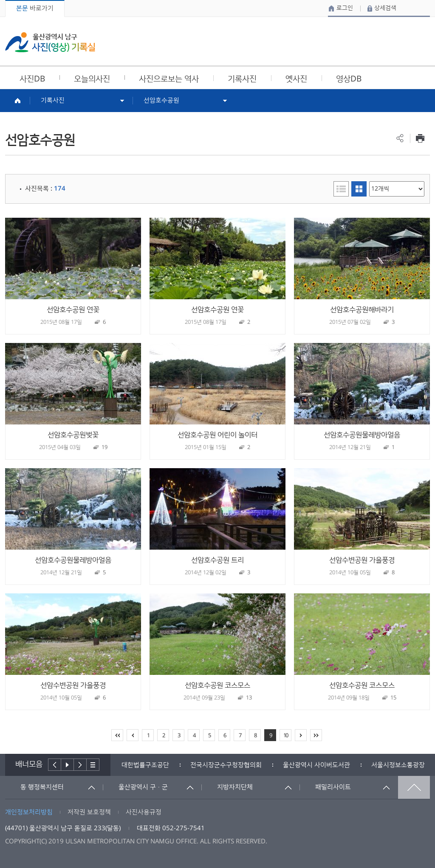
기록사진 (53, 100)
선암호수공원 (161, 100)
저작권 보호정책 (89, 812)
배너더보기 (93, 765)
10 (285, 736)
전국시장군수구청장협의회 (226, 765)
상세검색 (385, 8)
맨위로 (414, 787)
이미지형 (359, 189)
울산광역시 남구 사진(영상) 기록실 (50, 42)
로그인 (345, 8)
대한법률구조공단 (145, 765)
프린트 (420, 138)
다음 (80, 765)
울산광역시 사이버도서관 (316, 765)
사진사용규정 (144, 812)
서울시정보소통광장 (398, 765)
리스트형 (341, 189)
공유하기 (400, 138)
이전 (55, 765)
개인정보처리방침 (29, 812)
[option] (145, 765)
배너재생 (68, 765)
